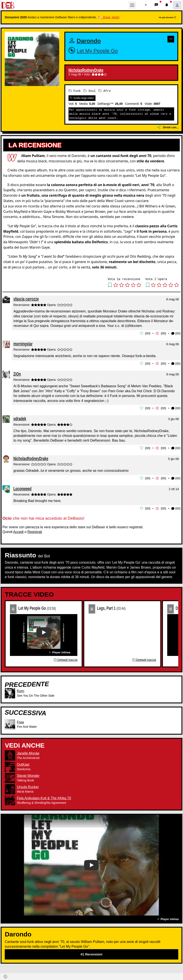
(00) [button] (176, 333)
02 (92, 607)
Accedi (18, 531)
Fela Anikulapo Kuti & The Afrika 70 (44, 797)
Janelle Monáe (28, 752)
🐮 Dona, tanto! (109, 17)
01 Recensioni (91, 953)
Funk (75, 91)
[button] (146, 5)
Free (20, 721)
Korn (21, 690)
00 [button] (148, 333)
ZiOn (17, 373)
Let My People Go (99, 51)
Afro (105, 91)
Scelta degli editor (82, 98)
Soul (90, 91)
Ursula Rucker (28, 786)
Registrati (35, 531)
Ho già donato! (167, 17)
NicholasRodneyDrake (86, 70)
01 (13, 607)
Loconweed (22, 488)
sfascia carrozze (26, 299)
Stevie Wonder (28, 775)
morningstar (23, 343)
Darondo (90, 41)
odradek (20, 418)
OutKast (23, 763)
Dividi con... (168, 127)
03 (170, 607)
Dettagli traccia (65, 659)
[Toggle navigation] (132, 5)
